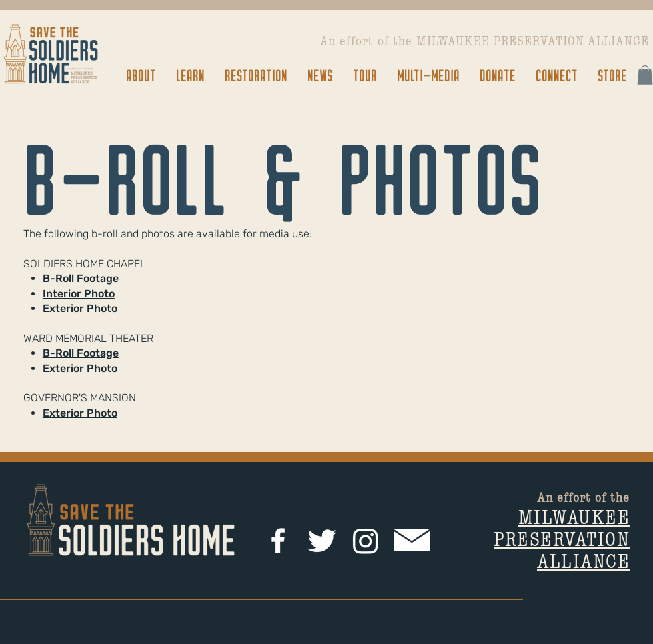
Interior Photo (79, 294)
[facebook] (278, 541)
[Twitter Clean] (322, 541)
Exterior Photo (80, 308)
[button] (141, 75)
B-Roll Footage (81, 278)
